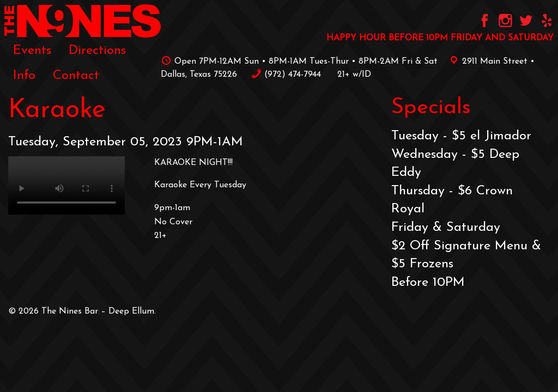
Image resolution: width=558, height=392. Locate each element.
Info (24, 76)
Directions (97, 51)
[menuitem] (32, 50)
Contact (76, 76)
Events (32, 51)
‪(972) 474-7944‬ (286, 75)
